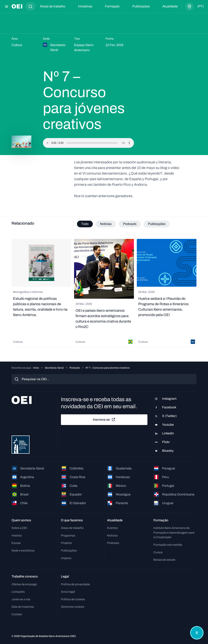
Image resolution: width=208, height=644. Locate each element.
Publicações (141, 6)
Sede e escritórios (23, 550)
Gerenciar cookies (73, 607)
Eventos (112, 528)
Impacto (66, 558)
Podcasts (75, 368)
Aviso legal (68, 592)
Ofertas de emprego (24, 584)
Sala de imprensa (23, 607)
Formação (112, 6)
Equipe (16, 543)
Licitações (18, 592)
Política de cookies (73, 599)
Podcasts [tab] (130, 224)
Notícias (112, 535)
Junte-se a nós (21, 599)
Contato (17, 614)
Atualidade (170, 6)
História (17, 535)
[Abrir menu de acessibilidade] (197, 633)
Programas (68, 535)
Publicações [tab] (157, 224)
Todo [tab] (85, 224)
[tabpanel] (104, 293)
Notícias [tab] (106, 224)
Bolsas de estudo (164, 560)
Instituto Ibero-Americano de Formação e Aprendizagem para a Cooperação (174, 533)
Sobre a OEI (19, 528)
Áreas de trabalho (53, 6)
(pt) (201, 6)
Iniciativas (85, 6)
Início (36, 368)
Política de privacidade (75, 584)
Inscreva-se (104, 420)
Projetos (66, 543)
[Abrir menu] (6, 7)
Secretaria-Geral (54, 368)
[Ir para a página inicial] (17, 6)
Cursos (158, 552)
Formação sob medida (168, 545)
